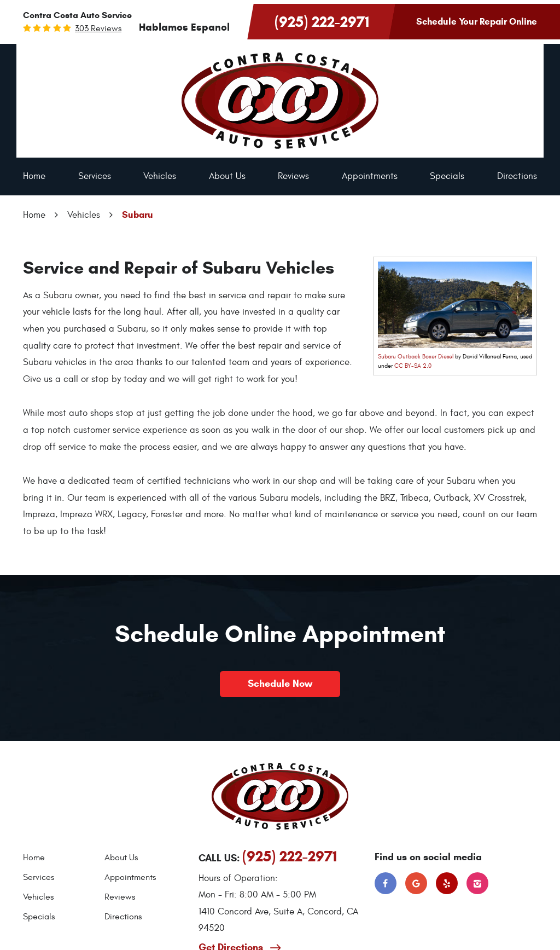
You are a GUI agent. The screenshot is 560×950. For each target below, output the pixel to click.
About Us (227, 176)
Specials (447, 176)
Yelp (447, 883)
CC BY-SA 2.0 (413, 366)
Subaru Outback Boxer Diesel (416, 357)
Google (416, 883)
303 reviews (98, 28)
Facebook (386, 883)
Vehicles (160, 176)
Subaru (138, 215)
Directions (517, 176)
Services (95, 176)
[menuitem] (34, 176)
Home (34, 176)
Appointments (370, 176)
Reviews (293, 176)
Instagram (477, 883)
